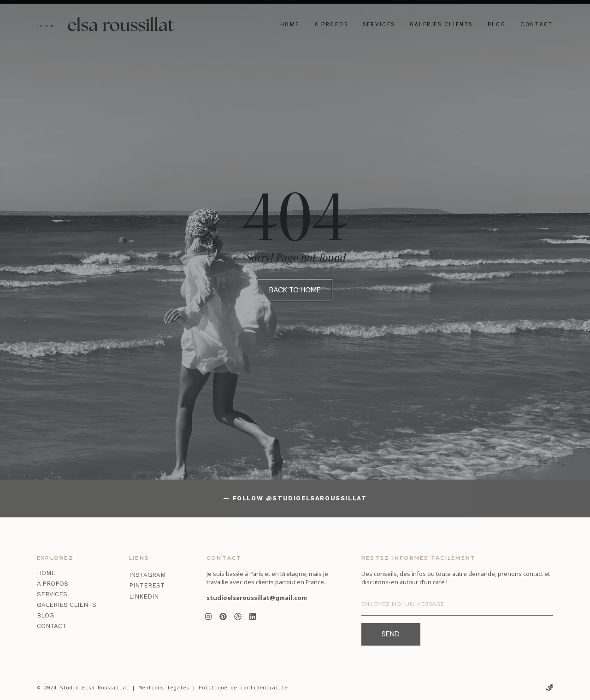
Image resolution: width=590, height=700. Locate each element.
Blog (497, 24)
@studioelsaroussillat (316, 498)
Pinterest (147, 585)
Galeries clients (441, 24)
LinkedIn (144, 596)
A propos (331, 24)
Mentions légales (164, 687)
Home (290, 24)
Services (379, 24)
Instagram (147, 575)
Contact (537, 24)
